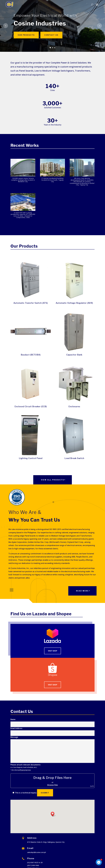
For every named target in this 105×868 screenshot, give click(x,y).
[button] (53, 814)
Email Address (52, 731)
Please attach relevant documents (25, 767)
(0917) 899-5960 (33, 865)
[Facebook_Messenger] (99, 862)
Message (52, 750)
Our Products (26, 35)
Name (52, 722)
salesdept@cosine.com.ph (37, 852)
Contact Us (51, 35)
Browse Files (53, 785)
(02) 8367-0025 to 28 (35, 862)
